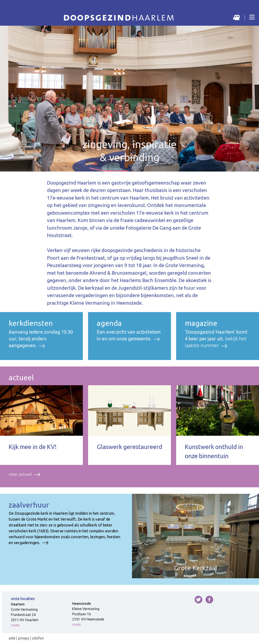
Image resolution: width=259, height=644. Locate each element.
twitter (199, 600)
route (15, 625)
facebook (209, 600)
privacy (24, 638)
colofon (38, 638)
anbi (12, 638)
